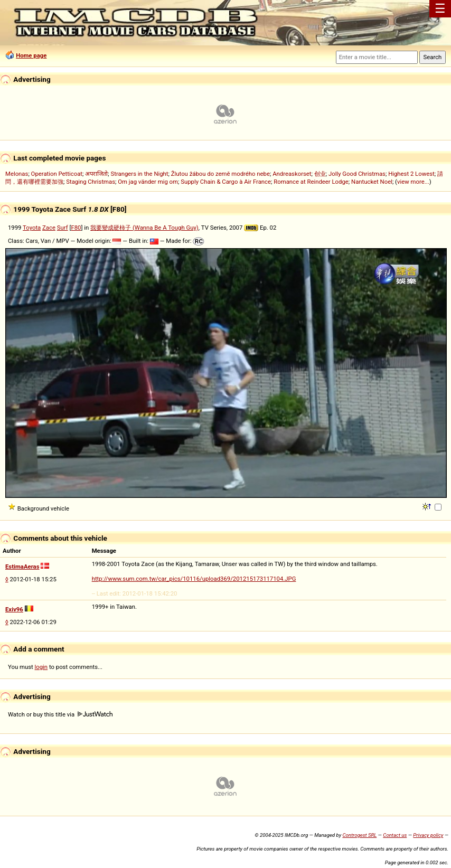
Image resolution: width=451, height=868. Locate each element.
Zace (49, 228)
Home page (31, 55)
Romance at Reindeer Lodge (311, 182)
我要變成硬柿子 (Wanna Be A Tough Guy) (144, 228)
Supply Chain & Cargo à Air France (226, 182)
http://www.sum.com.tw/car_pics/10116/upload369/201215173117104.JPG (194, 579)
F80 (76, 228)
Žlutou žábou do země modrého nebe (220, 174)
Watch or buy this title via (60, 714)
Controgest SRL (359, 835)
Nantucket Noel (372, 182)
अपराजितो (96, 174)
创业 (320, 174)
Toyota (32, 228)
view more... (413, 182)
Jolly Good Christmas (357, 174)
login (41, 667)
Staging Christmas (91, 182)
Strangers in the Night (139, 174)
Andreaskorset (292, 174)
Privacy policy (428, 835)
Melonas (17, 174)
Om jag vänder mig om (148, 182)
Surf (63, 228)
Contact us (395, 835)
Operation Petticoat (57, 174)
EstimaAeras (22, 567)
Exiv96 (14, 609)
